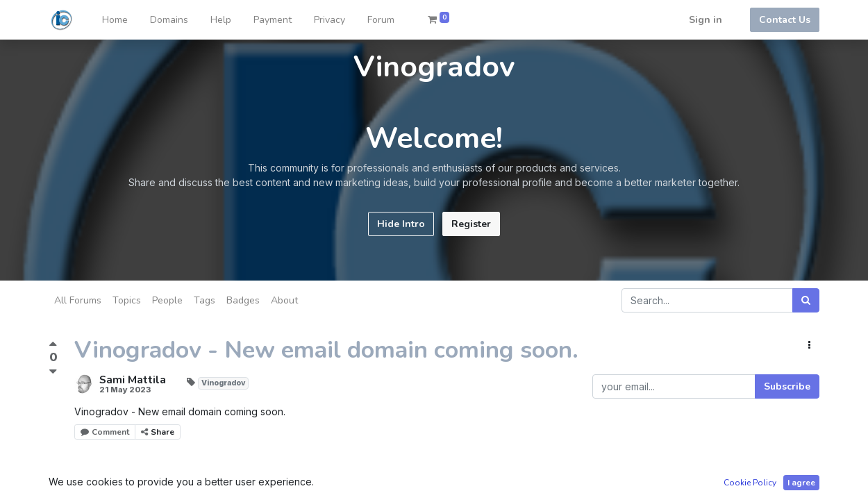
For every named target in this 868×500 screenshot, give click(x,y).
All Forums (78, 300)
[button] (809, 345)
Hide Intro (401, 224)
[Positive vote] (53, 345)
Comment (105, 432)
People (167, 300)
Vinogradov (223, 383)
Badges (243, 300)
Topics (127, 300)
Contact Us (785, 20)
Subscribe (787, 386)
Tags (205, 300)
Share (158, 432)
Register (471, 224)
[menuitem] (115, 20)
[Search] (806, 300)
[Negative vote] (53, 371)
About (284, 300)
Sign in (706, 20)
